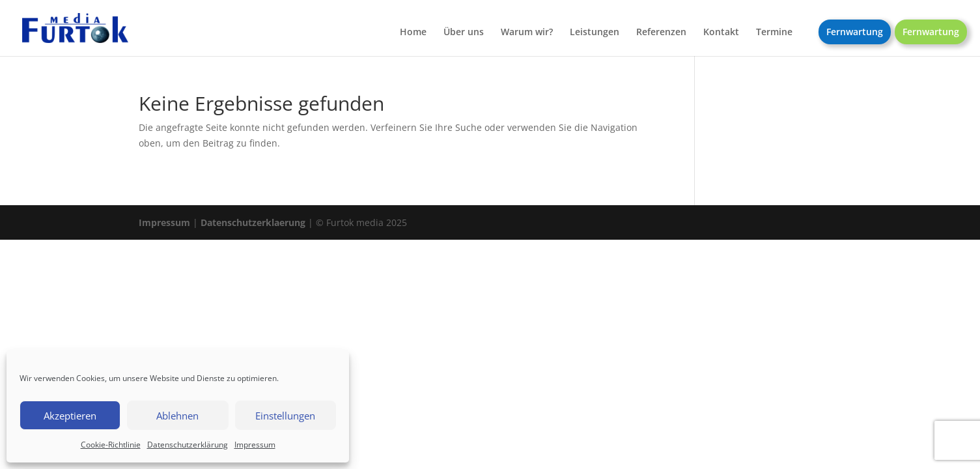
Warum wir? (527, 33)
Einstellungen (285, 416)
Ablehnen (177, 416)
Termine (774, 33)
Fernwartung (855, 32)
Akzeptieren (70, 416)
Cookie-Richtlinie (111, 445)
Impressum (255, 445)
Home (413, 33)
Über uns (464, 33)
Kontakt (721, 33)
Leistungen (595, 33)
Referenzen (661, 33)
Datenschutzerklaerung (253, 222)
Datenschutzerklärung (188, 445)
